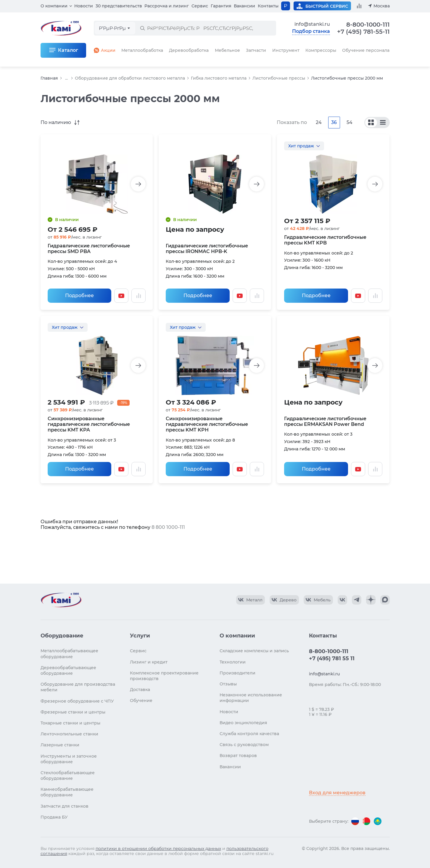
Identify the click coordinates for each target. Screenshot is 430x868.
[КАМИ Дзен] (371, 600)
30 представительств (119, 6)
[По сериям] (371, 123)
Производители (237, 673)
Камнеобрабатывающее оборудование (67, 792)
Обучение (141, 700)
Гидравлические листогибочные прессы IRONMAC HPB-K (207, 249)
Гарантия (221, 6)
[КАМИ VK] (342, 600)
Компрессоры (321, 50)
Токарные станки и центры (70, 723)
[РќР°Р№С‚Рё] (142, 28)
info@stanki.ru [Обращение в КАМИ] (312, 24)
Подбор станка (311, 31)
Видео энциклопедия (243, 723)
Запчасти (256, 50)
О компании (54, 6)
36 (334, 122)
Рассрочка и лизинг (167, 6)
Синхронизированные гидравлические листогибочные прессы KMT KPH (207, 424)
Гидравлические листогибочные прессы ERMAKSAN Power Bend (325, 421)
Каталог (68, 50)
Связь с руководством (244, 745)
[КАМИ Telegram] (357, 600)
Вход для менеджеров (337, 793)
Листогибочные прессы (279, 78)
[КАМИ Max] (385, 600)
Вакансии (244, 6)
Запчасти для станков (65, 806)
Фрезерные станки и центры (73, 712)
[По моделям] (383, 123)
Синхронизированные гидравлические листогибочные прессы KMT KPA (89, 424)
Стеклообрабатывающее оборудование (68, 776)
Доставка (140, 690)
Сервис (200, 6)
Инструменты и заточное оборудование (69, 759)
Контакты (268, 6)
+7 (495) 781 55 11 (332, 658)
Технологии (233, 662)
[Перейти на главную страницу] (61, 600)
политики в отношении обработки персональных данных (158, 848)
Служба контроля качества (249, 734)
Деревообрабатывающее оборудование (68, 670)
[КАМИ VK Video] (251, 600)
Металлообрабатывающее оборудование (69, 654)
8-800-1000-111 (368, 25)
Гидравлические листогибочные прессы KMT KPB (325, 240)
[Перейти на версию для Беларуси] (366, 821)
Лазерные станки (60, 745)
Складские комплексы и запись (254, 651)
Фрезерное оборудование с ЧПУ (77, 701)
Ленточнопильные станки (69, 734)
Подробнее (79, 295)
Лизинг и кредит (149, 662)
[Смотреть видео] (121, 296)
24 (319, 122)
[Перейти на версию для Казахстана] (378, 821)
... (66, 78)
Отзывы (228, 684)
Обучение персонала (366, 50)
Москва (382, 6)
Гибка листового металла (219, 78)
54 (350, 122)
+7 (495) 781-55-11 (363, 32)
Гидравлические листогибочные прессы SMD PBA (89, 249)
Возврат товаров (238, 756)
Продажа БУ (54, 817)
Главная (49, 78)
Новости (84, 6)
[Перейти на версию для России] (355, 821)
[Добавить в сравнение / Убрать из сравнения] (138, 296)
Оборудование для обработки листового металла (130, 78)
